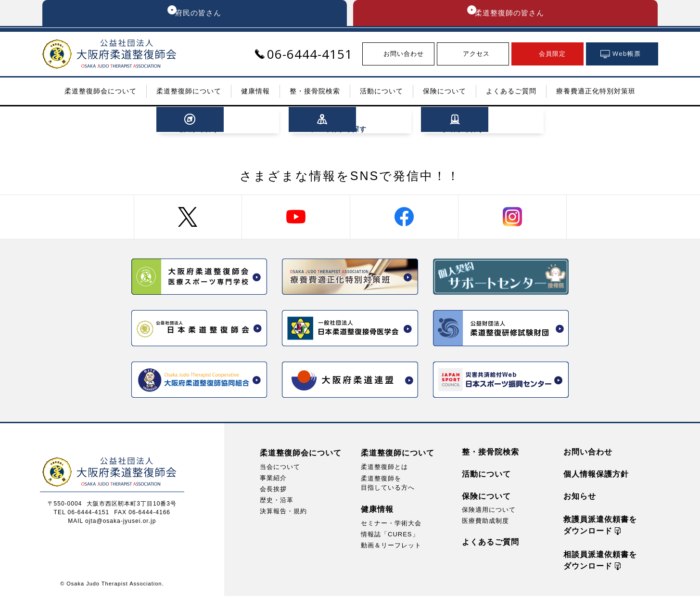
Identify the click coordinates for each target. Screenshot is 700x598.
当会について (280, 469)
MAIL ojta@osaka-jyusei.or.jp (112, 523)
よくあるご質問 (490, 544)
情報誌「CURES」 (390, 537)
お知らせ (580, 498)
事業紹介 (273, 480)
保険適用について (489, 512)
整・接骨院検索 (490, 454)
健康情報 (377, 511)
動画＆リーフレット (391, 548)
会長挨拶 (273, 491)
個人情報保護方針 (596, 476)
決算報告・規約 (283, 513)
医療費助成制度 (485, 523)
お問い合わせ (588, 454)
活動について (486, 476)
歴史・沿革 (277, 502)
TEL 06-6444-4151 (82, 514)
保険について (486, 498)
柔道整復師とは (384, 469)
